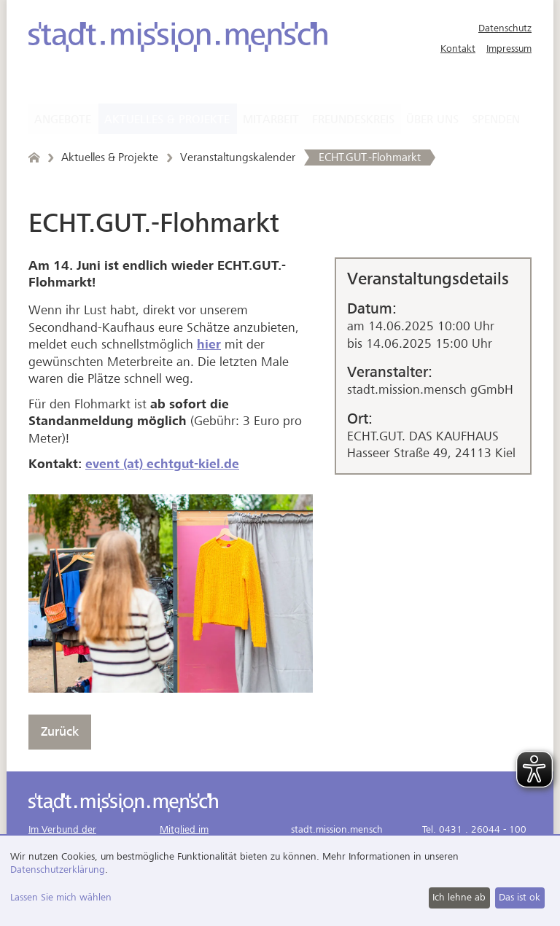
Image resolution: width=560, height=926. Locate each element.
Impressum (509, 48)
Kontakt (458, 48)
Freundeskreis (353, 120)
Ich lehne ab (459, 897)
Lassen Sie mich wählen (61, 897)
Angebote (63, 120)
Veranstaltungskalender (238, 157)
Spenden (496, 120)
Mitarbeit (271, 120)
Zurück (60, 732)
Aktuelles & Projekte (167, 120)
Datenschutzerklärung (58, 869)
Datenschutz (505, 28)
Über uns (432, 120)
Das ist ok (520, 897)
